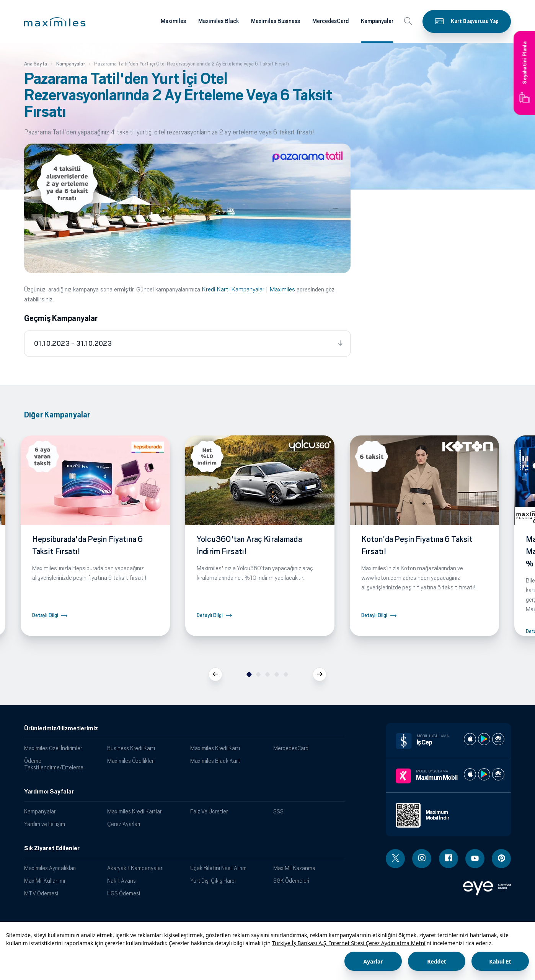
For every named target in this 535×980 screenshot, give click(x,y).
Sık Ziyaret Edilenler (52, 848)
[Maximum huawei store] (498, 774)
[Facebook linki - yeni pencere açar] (449, 859)
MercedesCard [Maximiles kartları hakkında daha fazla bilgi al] (330, 21)
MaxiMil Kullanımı (45, 881)
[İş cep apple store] (470, 739)
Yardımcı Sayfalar (49, 792)
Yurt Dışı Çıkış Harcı (213, 881)
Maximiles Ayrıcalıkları (50, 868)
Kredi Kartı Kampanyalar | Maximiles (248, 289)
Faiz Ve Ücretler (209, 811)
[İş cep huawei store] (498, 739)
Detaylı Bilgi (45, 615)
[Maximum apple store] (470, 774)
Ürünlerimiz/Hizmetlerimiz (61, 728)
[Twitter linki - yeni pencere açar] (395, 859)
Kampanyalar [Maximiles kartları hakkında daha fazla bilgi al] (377, 21)
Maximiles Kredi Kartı (215, 748)
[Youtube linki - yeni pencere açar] (475, 859)
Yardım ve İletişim (45, 824)
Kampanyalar (40, 811)
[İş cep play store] (484, 739)
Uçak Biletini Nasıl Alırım (218, 868)
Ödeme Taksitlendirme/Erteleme (54, 764)
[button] (55, 22)
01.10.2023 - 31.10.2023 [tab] (73, 344)
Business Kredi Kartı (131, 748)
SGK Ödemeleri (291, 881)
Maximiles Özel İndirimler (53, 748)
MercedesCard (291, 748)
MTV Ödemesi (41, 893)
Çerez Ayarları (124, 824)
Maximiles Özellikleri (131, 761)
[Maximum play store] (484, 774)
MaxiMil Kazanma (294, 868)
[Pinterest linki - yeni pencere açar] (501, 859)
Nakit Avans (122, 881)
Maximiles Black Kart (215, 761)
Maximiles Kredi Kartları (135, 811)
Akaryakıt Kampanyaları (135, 868)
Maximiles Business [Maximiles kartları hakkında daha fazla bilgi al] (276, 21)
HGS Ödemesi (124, 893)
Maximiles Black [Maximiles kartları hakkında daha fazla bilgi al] (219, 21)
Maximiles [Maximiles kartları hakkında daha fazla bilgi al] (173, 21)
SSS (278, 811)
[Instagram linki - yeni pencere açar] (422, 859)
